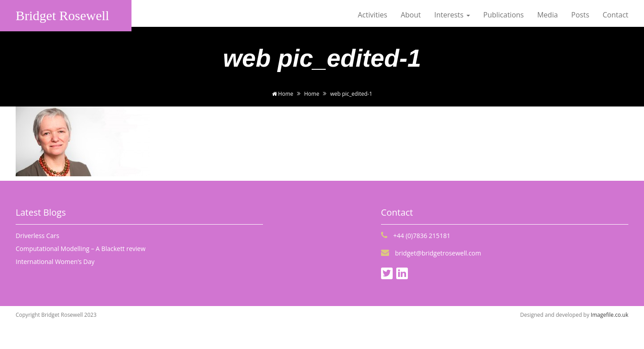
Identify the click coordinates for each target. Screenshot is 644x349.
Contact (616, 15)
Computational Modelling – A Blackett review (80, 249)
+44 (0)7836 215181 (416, 236)
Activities (373, 15)
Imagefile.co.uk (610, 315)
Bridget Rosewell (62, 15)
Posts (580, 15)
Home (283, 94)
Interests (452, 15)
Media (547, 15)
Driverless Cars (37, 236)
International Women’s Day (55, 262)
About (411, 15)
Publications (504, 15)
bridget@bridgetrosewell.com (431, 253)
